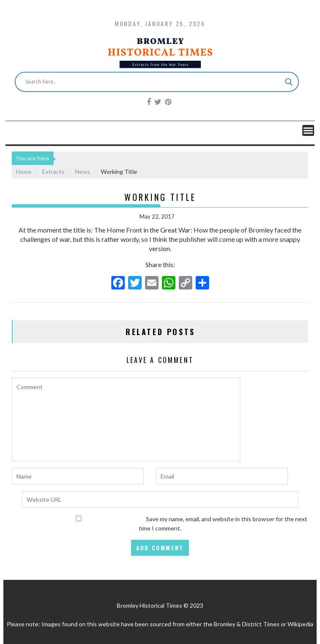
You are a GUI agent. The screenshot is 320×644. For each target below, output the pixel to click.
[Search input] (153, 82)
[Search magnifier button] (289, 82)
